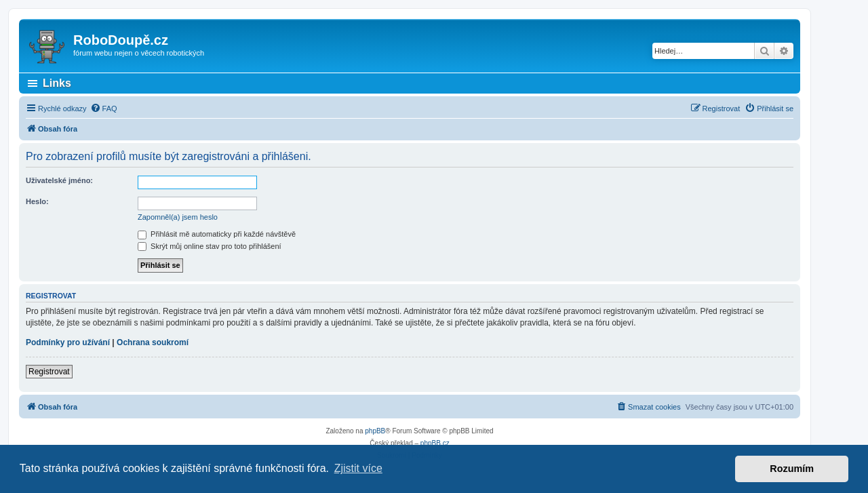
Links (57, 83)
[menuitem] (104, 109)
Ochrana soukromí (153, 342)
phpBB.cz (435, 443)
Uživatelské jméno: (59, 180)
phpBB (375, 431)
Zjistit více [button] (358, 468)
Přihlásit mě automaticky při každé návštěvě (217, 234)
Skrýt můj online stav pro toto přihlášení (210, 246)
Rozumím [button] (792, 469)
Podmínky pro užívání (68, 342)
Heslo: (37, 201)
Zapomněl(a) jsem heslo (178, 217)
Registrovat (49, 372)
